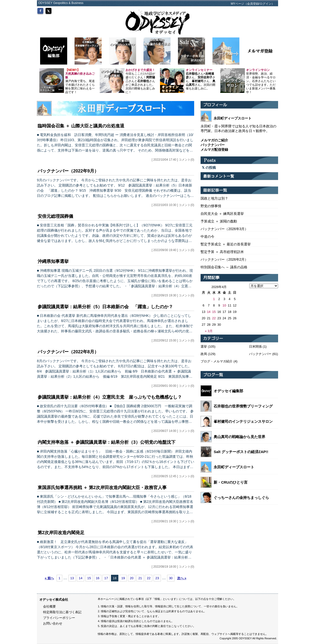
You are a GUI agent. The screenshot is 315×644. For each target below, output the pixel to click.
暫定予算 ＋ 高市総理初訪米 (222, 252)
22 (149, 578)
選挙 (204, 347)
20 (132, 578)
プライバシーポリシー (59, 618)
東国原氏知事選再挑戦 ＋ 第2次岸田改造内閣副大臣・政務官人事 (102, 488)
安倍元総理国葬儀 (55, 216)
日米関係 (255, 347)
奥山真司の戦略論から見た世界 (239, 437)
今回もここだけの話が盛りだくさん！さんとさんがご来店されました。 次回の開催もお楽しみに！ (140, 81)
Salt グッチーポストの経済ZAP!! (241, 452)
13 (72, 578)
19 (123, 578)
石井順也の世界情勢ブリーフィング (243, 406)
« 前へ (49, 578)
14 (81, 578)
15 (89, 578)
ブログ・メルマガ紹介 (217, 361)
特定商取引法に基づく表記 (62, 612)
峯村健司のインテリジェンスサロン (243, 421)
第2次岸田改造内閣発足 (61, 533)
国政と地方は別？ (214, 198)
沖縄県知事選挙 (53, 261)
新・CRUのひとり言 (231, 482)
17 (106, 578)
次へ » (182, 578)
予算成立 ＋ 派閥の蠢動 (219, 221)
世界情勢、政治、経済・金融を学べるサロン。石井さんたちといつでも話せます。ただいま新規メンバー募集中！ (261, 81)
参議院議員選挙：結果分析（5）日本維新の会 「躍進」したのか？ (105, 307)
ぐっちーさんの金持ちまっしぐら (241, 498)
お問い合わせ (53, 623)
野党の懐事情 (211, 206)
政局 (204, 354)
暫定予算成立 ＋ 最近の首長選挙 (226, 244)
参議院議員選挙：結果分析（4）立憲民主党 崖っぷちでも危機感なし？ (110, 397)
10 (224, 305)
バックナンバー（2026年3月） (224, 229)
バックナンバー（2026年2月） (224, 259)
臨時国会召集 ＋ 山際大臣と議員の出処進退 (81, 126)
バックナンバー (260, 354)
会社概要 (49, 606)
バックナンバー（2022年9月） (68, 171)
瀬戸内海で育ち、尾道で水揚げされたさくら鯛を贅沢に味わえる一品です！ (80, 81)
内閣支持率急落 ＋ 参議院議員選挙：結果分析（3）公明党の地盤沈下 (107, 442)
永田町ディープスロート (234, 467)
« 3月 (209, 331)
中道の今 (207, 237)
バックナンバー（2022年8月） (68, 352)
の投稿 (209, 168)
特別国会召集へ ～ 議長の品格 (224, 267)
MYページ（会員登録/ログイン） (253, 4)
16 (98, 578)
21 (140, 578)
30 (171, 578)
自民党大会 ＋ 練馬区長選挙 (222, 214)
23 (157, 578)
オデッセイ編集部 (228, 391)
